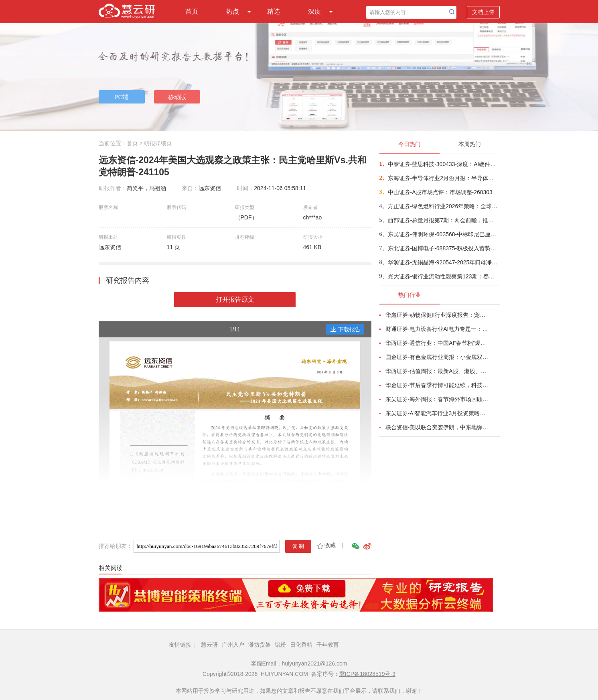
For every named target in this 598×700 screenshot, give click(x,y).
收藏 (326, 545)
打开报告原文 (235, 299)
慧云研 (209, 645)
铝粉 (280, 645)
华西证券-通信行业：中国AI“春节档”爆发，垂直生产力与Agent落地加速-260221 (438, 343)
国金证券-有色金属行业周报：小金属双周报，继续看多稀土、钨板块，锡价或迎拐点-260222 (438, 357)
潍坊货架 (259, 645)
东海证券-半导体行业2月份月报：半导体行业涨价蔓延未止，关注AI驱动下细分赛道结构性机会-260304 (443, 178)
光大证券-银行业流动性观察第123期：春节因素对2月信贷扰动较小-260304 (443, 276)
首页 (192, 11)
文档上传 (483, 12)
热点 (233, 11)
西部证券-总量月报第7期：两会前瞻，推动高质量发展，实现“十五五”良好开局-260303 (443, 220)
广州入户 (233, 645)
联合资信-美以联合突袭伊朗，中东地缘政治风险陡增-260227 (438, 427)
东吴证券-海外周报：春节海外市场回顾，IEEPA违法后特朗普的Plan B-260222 (438, 399)
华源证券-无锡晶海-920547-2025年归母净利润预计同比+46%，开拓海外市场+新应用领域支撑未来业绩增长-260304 (443, 262)
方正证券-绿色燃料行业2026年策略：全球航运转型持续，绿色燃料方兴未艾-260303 (443, 206)
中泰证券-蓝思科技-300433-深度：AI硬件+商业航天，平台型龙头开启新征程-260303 (443, 164)
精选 (274, 11)
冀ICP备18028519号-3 (367, 674)
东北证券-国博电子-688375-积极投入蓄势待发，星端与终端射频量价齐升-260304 (443, 248)
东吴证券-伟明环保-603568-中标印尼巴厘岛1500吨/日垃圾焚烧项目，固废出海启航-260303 (443, 234)
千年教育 (328, 645)
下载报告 (345, 329)
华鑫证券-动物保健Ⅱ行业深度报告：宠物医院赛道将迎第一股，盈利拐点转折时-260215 (438, 315)
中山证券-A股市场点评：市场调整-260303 (440, 192)
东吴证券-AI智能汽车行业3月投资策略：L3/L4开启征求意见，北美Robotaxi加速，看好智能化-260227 (438, 413)
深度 (314, 11)
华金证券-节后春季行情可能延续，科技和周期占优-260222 (438, 385)
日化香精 (301, 645)
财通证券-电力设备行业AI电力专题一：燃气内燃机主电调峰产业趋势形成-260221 (438, 329)
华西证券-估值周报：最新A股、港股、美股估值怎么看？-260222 (438, 371)
